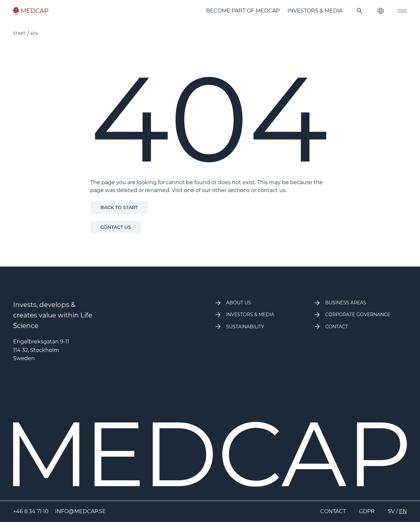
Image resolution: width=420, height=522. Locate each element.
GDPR (367, 511)
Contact (333, 511)
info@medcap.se (81, 511)
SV (391, 511)
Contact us (116, 227)
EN (403, 511)
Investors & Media (315, 11)
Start (20, 33)
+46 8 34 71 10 (31, 511)
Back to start (119, 207)
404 (34, 33)
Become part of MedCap (243, 11)
